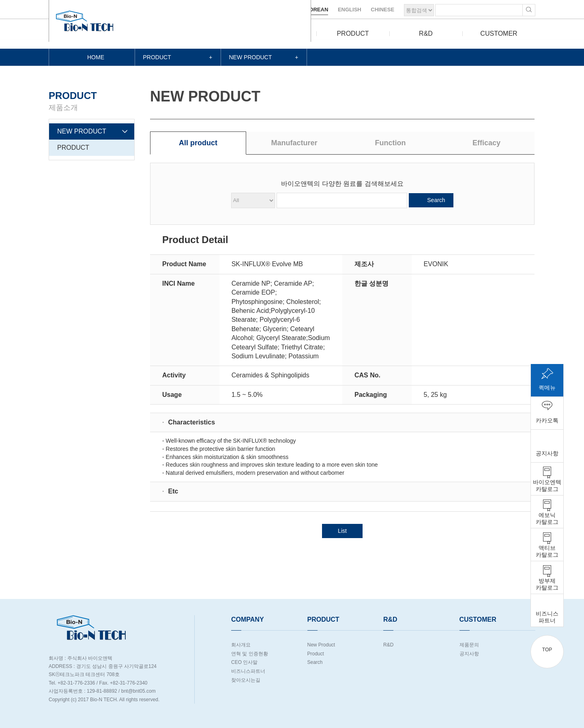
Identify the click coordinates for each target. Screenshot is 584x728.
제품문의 (469, 645)
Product (316, 654)
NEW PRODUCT (82, 131)
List (342, 531)
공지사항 (469, 654)
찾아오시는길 (246, 680)
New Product (321, 645)
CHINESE (382, 10)
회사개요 (241, 645)
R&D (426, 33)
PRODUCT (353, 33)
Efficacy (486, 143)
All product (198, 143)
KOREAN (317, 10)
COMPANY (280, 33)
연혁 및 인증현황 (250, 654)
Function (391, 143)
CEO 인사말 (244, 662)
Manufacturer (294, 143)
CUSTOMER (499, 33)
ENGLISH (350, 10)
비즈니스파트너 (248, 671)
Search (436, 200)
